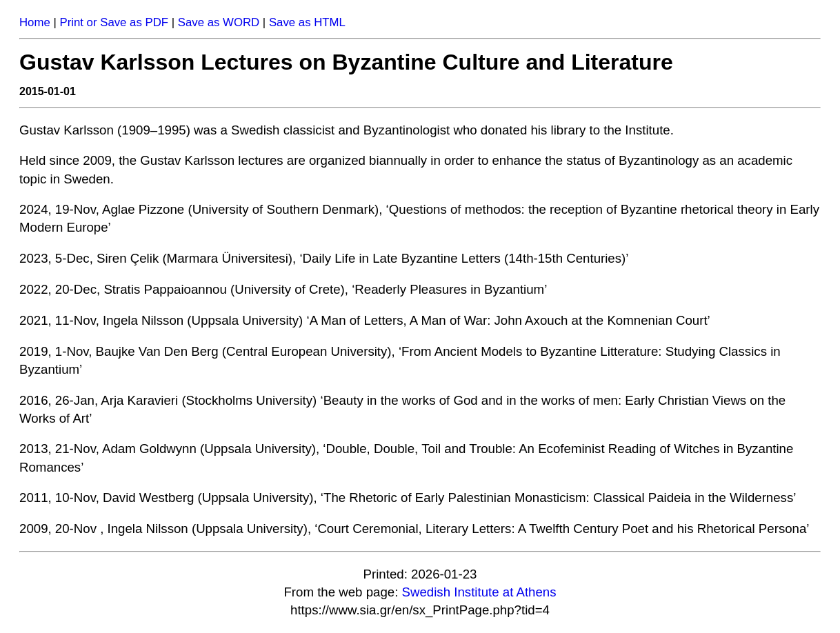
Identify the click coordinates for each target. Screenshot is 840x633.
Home (35, 22)
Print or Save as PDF (114, 22)
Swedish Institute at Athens (479, 592)
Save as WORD (219, 22)
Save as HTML (307, 22)
